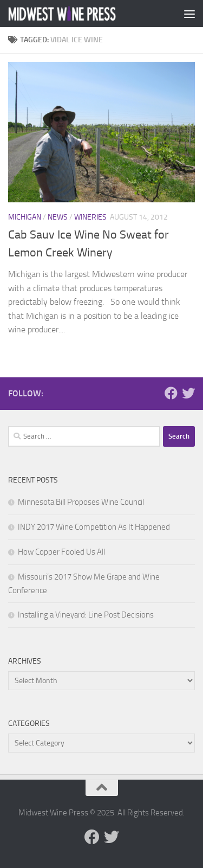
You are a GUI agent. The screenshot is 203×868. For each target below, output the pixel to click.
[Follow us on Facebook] (171, 393)
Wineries (90, 217)
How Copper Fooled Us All (61, 552)
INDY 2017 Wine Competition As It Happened (94, 527)
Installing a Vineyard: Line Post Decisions (86, 615)
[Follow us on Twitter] (188, 393)
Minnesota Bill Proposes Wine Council (81, 502)
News (58, 217)
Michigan (25, 217)
